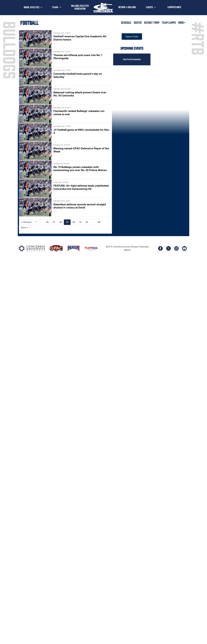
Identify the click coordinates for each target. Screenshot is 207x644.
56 (47, 252)
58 (60, 252)
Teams (55, 7)
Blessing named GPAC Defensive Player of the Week (89, 166)
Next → (108, 252)
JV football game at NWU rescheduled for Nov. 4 (87, 145)
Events (149, 7)
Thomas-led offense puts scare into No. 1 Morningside (90, 58)
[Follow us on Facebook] (160, 273)
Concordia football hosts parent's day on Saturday (88, 80)
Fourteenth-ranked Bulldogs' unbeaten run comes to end (92, 123)
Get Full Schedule (147, 59)
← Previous (26, 252)
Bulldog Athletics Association (80, 7)
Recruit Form (152, 22)
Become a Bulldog (127, 7)
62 (87, 252)
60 (74, 252)
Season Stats (147, 37)
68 (99, 252)
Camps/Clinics (174, 7)
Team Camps (169, 22)
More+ (182, 22)
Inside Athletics (31, 7)
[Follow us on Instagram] (176, 273)
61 (80, 252)
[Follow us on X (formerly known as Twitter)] (168, 273)
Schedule (126, 22)
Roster (138, 22)
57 (54, 252)
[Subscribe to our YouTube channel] (184, 273)
